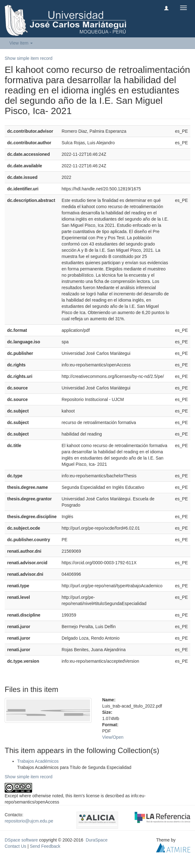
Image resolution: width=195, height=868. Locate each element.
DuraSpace (97, 840)
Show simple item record (29, 58)
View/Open (113, 737)
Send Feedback (45, 846)
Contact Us (15, 846)
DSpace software (21, 840)
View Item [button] (21, 43)
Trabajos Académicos (38, 761)
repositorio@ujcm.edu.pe (29, 821)
